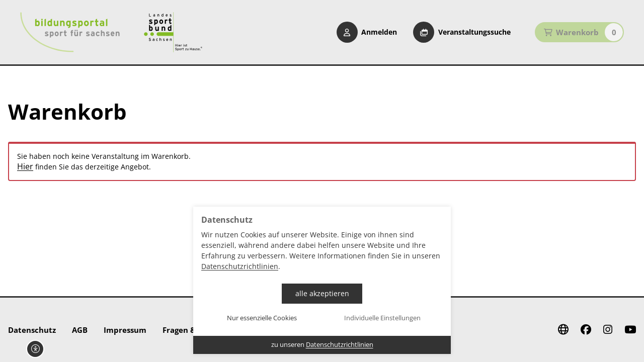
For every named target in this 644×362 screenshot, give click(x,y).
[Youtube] (630, 330)
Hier (25, 167)
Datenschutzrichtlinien (240, 266)
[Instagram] (608, 330)
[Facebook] (586, 330)
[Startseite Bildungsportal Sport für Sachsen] (70, 32)
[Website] (563, 330)
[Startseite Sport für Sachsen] (173, 32)
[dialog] (322, 280)
